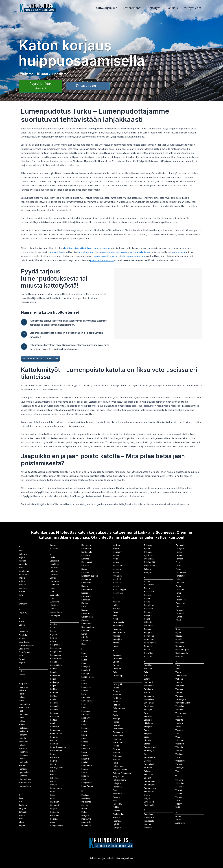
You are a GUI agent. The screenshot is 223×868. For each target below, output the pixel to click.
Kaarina (54, 624)
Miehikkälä (86, 826)
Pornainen (117, 794)
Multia (116, 559)
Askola (22, 592)
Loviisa (85, 755)
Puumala (117, 821)
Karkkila (54, 689)
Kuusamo (86, 613)
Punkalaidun (118, 814)
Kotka (84, 569)
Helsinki (22, 745)
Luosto (85, 769)
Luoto (84, 772)
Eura (21, 656)
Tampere (148, 828)
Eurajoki (22, 659)
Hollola (22, 759)
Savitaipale (149, 696)
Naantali (117, 602)
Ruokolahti (149, 639)
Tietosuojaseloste (125, 858)
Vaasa (178, 669)
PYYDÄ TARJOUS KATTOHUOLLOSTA (47, 359)
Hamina (22, 701)
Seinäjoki (148, 710)
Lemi (84, 704)
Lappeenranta (88, 677)
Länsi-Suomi (87, 786)
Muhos (116, 555)
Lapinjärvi (86, 667)
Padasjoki (117, 684)
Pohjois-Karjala (120, 770)
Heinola (22, 738)
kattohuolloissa (57, 252)
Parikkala (117, 698)
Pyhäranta (149, 555)
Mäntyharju (118, 593)
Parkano (117, 701)
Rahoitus (175, 8)
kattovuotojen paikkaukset (122, 252)
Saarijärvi (148, 665)
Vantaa (179, 693)
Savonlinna (149, 699)
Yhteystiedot (194, 8)
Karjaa (53, 686)
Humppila (23, 769)
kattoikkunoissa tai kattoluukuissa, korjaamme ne (91, 248)
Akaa (21, 551)
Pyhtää (116, 824)
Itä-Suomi (55, 549)
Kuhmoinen (86, 590)
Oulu (115, 672)
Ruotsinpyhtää (151, 643)
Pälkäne (148, 569)
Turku (178, 593)
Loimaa (85, 745)
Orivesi (116, 665)
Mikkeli (116, 549)
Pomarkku (117, 787)
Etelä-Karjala (25, 642)
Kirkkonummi (56, 788)
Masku (84, 809)
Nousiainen (118, 626)
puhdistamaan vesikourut (120, 260)
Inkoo (21, 822)
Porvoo (116, 797)
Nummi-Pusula (119, 632)
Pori (115, 790)
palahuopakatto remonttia (150, 256)
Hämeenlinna (25, 786)
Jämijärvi (54, 605)
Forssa (22, 675)
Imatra (22, 815)
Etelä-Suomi (24, 652)
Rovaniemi (149, 636)
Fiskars (22, 671)
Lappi (84, 680)
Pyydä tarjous (40, 85)
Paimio (116, 688)
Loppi (84, 752)
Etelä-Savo (24, 649)
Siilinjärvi (148, 727)
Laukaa (85, 691)
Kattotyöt (159, 8)
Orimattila (117, 658)
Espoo (22, 639)
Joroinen (54, 574)
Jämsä (53, 609)
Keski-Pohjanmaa (58, 747)
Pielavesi (117, 739)
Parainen (117, 695)
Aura (21, 595)
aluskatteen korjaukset (151, 252)
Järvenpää (55, 615)
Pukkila (116, 807)
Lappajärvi (86, 673)
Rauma (147, 602)
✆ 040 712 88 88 (88, 86)
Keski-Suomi (56, 751)
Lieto (84, 725)
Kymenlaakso (88, 627)
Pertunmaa (118, 729)
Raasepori (149, 585)
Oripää (116, 662)
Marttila (85, 805)
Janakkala (55, 564)
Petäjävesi (118, 732)
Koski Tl (85, 566)
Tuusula (179, 607)
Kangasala (55, 645)
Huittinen (23, 765)
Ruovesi (148, 646)
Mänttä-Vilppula (120, 590)
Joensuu (54, 568)
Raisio (147, 588)
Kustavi (85, 610)
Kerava (53, 740)
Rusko (147, 650)
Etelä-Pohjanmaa (26, 645)
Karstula (54, 693)
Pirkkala (116, 759)
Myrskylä (117, 579)
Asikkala (22, 585)
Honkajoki (23, 762)
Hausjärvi (23, 735)
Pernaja (116, 718)
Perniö (116, 722)
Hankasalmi (24, 707)
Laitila (84, 660)
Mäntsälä (117, 583)
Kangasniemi (56, 652)
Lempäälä (86, 711)
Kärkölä (85, 637)
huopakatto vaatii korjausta (116, 256)
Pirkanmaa (118, 756)
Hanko (22, 711)
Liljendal (85, 728)
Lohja (84, 738)
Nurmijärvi (117, 639)
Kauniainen (55, 713)
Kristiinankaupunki (90, 576)
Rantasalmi (149, 592)
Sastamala (149, 686)
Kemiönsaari (56, 734)
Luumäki (85, 776)
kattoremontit (192, 252)
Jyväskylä (55, 602)
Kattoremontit (139, 8)
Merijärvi (85, 815)
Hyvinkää (23, 776)
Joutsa (53, 578)
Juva (52, 598)
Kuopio (85, 593)
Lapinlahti (86, 670)
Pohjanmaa (118, 766)
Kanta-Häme (56, 665)
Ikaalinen (23, 805)
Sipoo (147, 737)
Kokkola (54, 819)
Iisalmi (22, 798)
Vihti (177, 734)
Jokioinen (55, 571)
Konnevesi (86, 545)
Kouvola (85, 572)
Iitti (20, 802)
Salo (146, 675)
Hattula (22, 721)
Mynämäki (117, 576)
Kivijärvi (54, 809)
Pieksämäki (118, 736)
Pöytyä (147, 572)
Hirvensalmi (24, 755)
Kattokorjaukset (115, 8)
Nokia (115, 619)
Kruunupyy (86, 579)
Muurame (117, 569)
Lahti (84, 653)
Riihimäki (148, 622)
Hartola (22, 718)
